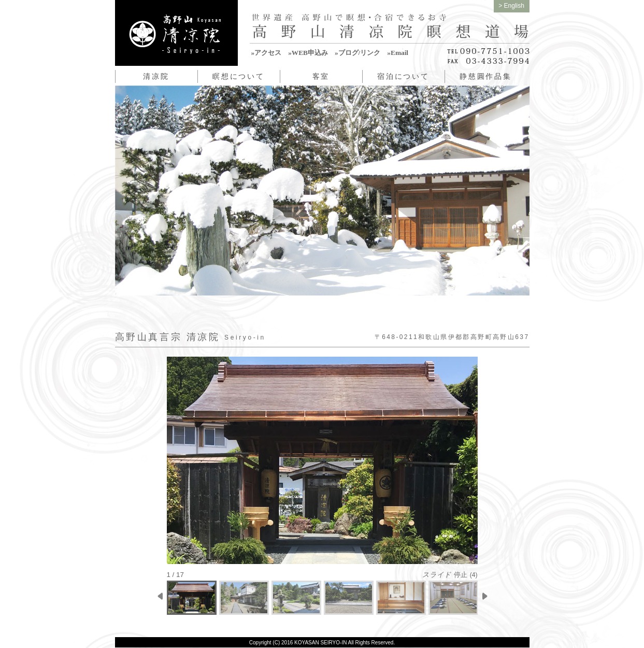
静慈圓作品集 (486, 76)
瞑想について (239, 76)
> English (511, 6)
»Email (398, 53)
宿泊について (403, 76)
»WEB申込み (308, 53)
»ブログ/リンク (357, 53)
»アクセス (267, 53)
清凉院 (156, 76)
